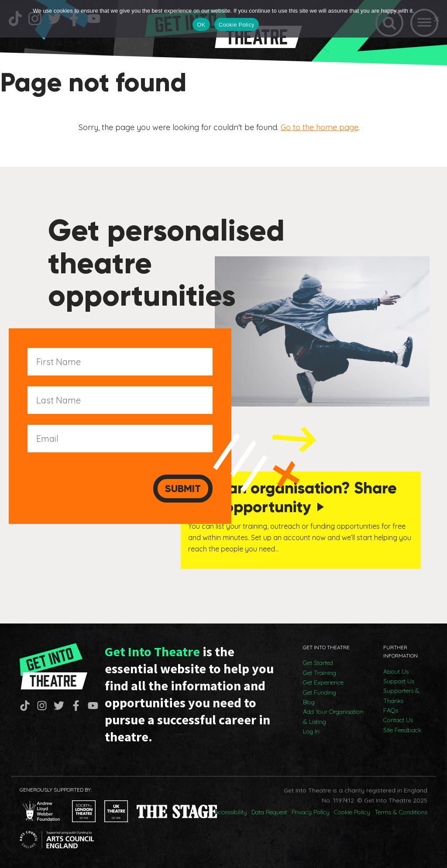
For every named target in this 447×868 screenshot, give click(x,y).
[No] (436, 19)
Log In (311, 731)
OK (201, 25)
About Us (396, 672)
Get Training (320, 673)
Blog (309, 702)
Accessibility (231, 812)
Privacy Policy (311, 812)
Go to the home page (320, 127)
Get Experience (323, 682)
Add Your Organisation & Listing (333, 716)
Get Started (318, 663)
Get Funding (320, 692)
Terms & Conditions (401, 812)
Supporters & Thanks (401, 696)
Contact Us (398, 720)
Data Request (269, 812)
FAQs (391, 710)
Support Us (399, 681)
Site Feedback (402, 730)
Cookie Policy (352, 812)
